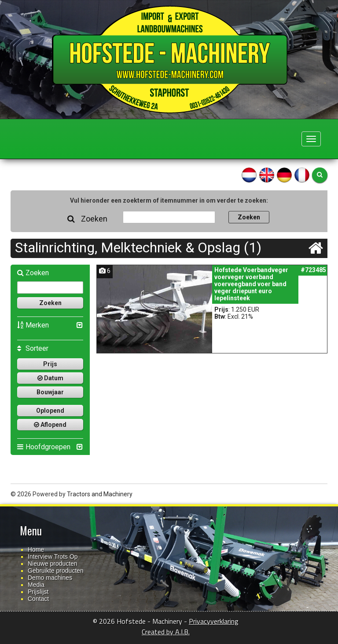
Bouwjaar (50, 392)
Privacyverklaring (214, 621)
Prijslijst (38, 592)
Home (36, 549)
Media (36, 585)
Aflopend (50, 425)
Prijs (50, 364)
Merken (33, 325)
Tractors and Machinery (100, 494)
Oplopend (50, 411)
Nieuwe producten (53, 564)
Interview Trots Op (53, 557)
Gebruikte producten (56, 571)
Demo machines (50, 578)
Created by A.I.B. (166, 632)
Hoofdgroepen (44, 447)
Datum (50, 378)
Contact (38, 599)
